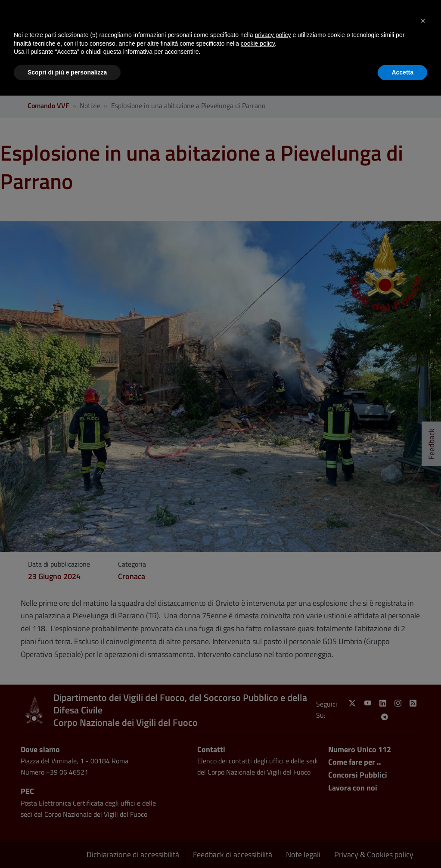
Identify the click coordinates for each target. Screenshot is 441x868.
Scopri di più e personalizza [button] (67, 72)
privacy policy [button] (273, 35)
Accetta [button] (402, 72)
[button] (423, 21)
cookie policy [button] (258, 43)
